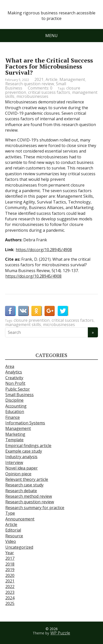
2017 (10, 558)
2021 (39, 79)
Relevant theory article (27, 479)
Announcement (20, 519)
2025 (10, 603)
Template (14, 440)
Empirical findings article (28, 446)
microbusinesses (32, 96)
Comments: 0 (40, 88)
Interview (14, 462)
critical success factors (49, 92)
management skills (23, 325)
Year (10, 553)
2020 (10, 575)
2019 (10, 570)
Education (15, 412)
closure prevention (32, 320)
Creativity (14, 378)
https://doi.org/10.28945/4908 (44, 250)
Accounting (16, 406)
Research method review (29, 496)
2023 (10, 592)
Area (10, 366)
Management (72, 79)
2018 (10, 564)
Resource (14, 536)
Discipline (14, 400)
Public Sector (18, 389)
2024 (10, 598)
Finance (13, 417)
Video (11, 541)
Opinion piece (18, 474)
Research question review (30, 84)
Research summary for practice (35, 508)
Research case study (24, 485)
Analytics (14, 372)
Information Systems (25, 423)
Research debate (21, 491)
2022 (10, 587)
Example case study (24, 451)
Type (10, 513)
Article (51, 79)
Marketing (15, 434)
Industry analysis (21, 457)
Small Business (19, 395)
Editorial (13, 530)
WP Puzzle (60, 633)
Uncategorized (19, 547)
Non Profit (15, 383)
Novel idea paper (22, 468)
